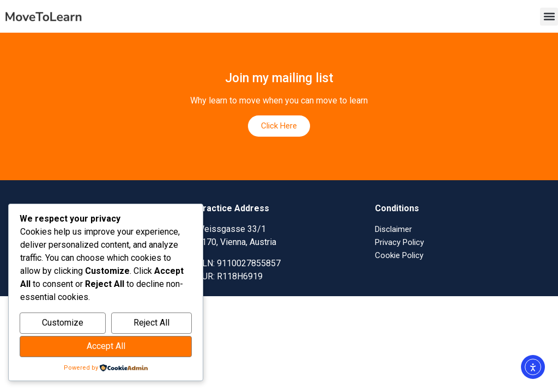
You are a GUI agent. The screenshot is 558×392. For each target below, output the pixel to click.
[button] (549, 17)
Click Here (279, 126)
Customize (63, 323)
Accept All (106, 346)
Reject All (151, 323)
